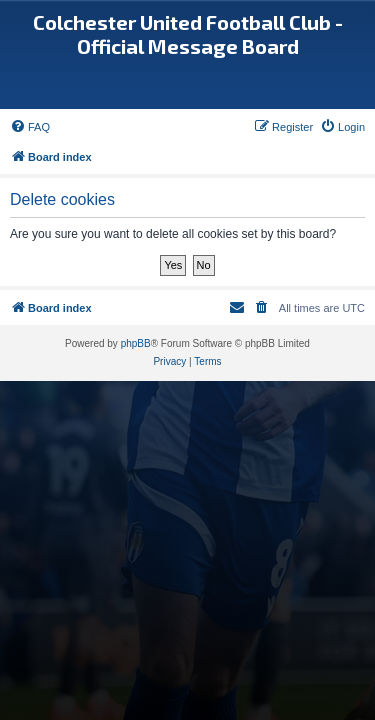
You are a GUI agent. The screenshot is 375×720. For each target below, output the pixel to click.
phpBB (136, 343)
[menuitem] (30, 127)
